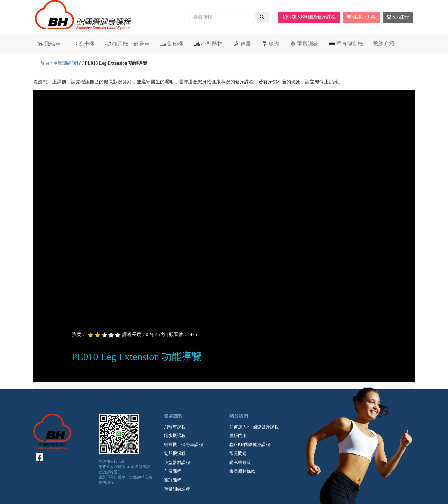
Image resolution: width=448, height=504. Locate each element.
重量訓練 (304, 44)
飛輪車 (49, 44)
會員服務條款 (242, 471)
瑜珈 (270, 44)
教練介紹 (384, 44)
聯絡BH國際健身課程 (250, 445)
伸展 (242, 44)
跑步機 (82, 44)
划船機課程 (175, 453)
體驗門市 (238, 436)
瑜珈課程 (173, 480)
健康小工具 (361, 17)
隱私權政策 (240, 462)
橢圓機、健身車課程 (184, 445)
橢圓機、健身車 (127, 44)
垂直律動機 (346, 44)
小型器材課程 (177, 462)
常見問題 (238, 453)
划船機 (171, 44)
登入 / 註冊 (398, 17)
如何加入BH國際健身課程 (309, 17)
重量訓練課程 (67, 63)
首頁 (45, 63)
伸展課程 (173, 471)
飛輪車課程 (175, 427)
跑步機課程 (175, 436)
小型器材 (208, 44)
